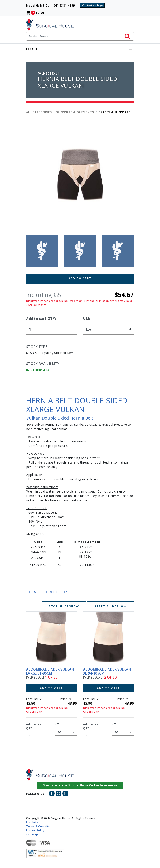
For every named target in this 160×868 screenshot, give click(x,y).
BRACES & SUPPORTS (115, 112)
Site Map (32, 834)
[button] (80, 786)
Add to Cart (80, 278)
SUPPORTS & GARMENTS (75, 112)
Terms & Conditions (39, 826)
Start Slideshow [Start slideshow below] (111, 606)
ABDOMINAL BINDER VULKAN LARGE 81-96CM (50, 671)
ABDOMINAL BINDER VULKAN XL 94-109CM (107, 671)
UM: (87, 319)
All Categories (39, 112)
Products (32, 822)
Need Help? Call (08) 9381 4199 (52, 5)
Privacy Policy (35, 830)
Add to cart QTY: (41, 319)
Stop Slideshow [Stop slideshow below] (64, 606)
